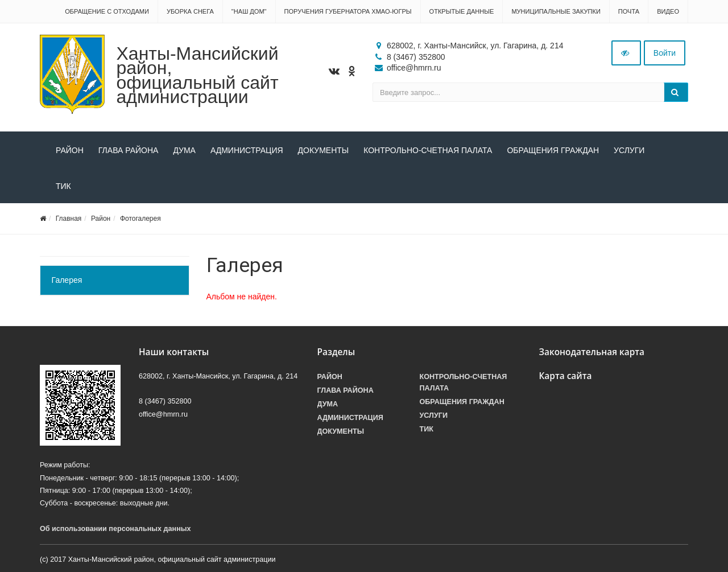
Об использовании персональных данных (115, 529)
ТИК (63, 186)
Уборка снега (190, 11)
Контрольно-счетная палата (428, 150)
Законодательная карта (592, 352)
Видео (668, 11)
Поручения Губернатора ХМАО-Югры (348, 11)
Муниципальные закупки (556, 11)
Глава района (129, 150)
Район (70, 150)
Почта (629, 11)
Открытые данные (462, 11)
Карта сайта (566, 376)
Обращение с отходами (107, 11)
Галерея (67, 280)
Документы (324, 150)
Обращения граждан (553, 150)
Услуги (629, 150)
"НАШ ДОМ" (249, 11)
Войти (665, 53)
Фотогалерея (140, 219)
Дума (184, 150)
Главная (69, 219)
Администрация (247, 150)
